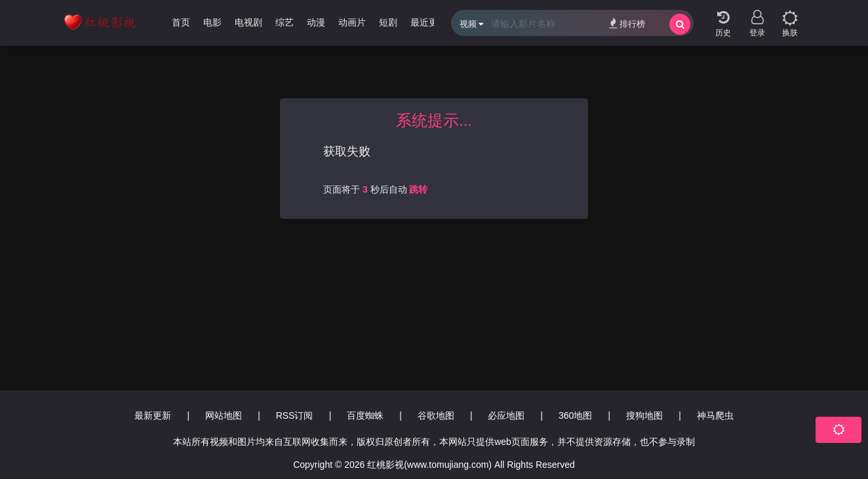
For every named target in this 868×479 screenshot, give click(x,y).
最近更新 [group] (429, 22)
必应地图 (506, 415)
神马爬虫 (715, 415)
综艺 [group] (285, 22)
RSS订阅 (295, 415)
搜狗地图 (644, 415)
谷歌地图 (436, 415)
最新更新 (153, 415)
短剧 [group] (388, 22)
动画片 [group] (352, 22)
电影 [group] (212, 22)
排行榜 (627, 23)
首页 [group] (181, 22)
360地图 (575, 415)
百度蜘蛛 (365, 415)
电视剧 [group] (248, 22)
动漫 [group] (316, 22)
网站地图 (224, 415)
